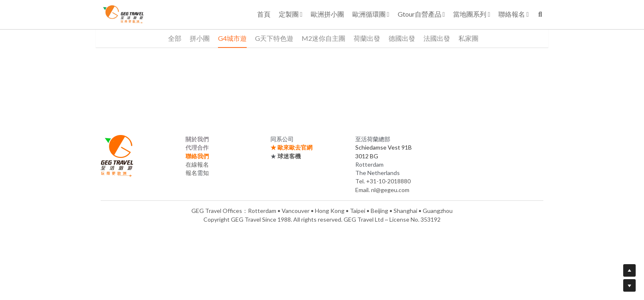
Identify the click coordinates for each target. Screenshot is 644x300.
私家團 (468, 38)
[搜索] (540, 15)
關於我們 (197, 139)
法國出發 (437, 38)
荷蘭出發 (367, 38)
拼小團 (200, 38)
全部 (175, 38)
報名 (191, 173)
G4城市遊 (232, 38)
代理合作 (197, 147)
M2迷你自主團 (323, 38)
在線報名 (197, 164)
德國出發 (402, 38)
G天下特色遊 (274, 38)
